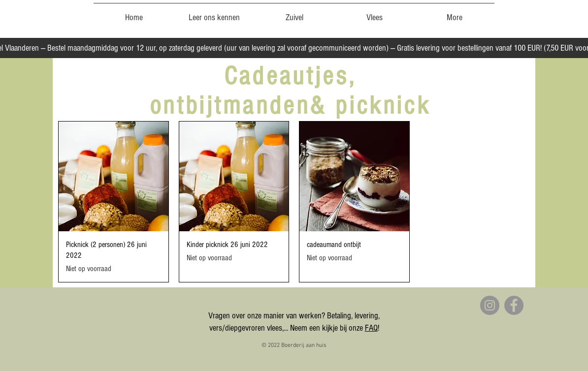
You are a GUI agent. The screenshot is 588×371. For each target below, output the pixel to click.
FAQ (371, 328)
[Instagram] (490, 305)
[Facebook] (514, 305)
